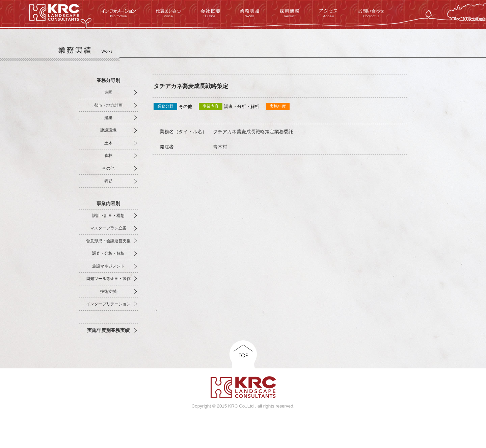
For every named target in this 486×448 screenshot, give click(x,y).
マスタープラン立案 (108, 228)
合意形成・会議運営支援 (108, 241)
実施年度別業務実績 (108, 330)
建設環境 (108, 130)
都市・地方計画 (108, 105)
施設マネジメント (108, 266)
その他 (108, 168)
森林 (108, 156)
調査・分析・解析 (108, 253)
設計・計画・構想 (108, 216)
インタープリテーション (108, 304)
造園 (108, 92)
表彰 (108, 181)
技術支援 (108, 291)
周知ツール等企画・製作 (108, 279)
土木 (108, 143)
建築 (108, 118)
